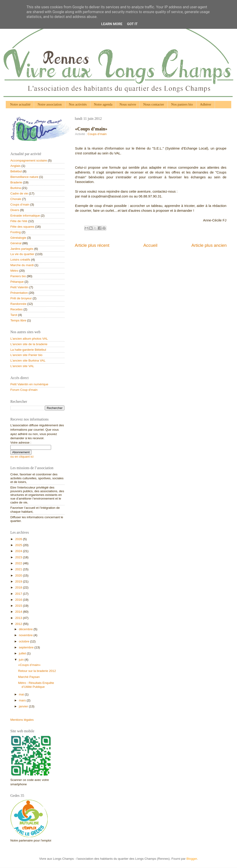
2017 (19, 594)
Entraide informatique (25, 216)
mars (23, 700)
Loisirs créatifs (20, 260)
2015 (19, 606)
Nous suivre (128, 104)
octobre (25, 641)
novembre (26, 635)
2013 (19, 618)
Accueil (150, 245)
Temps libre (18, 320)
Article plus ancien (209, 245)
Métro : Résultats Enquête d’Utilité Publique (36, 685)
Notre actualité (20, 104)
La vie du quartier (22, 254)
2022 (19, 563)
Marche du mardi (22, 265)
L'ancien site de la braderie (29, 344)
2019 (19, 581)
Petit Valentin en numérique (29, 384)
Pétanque (17, 282)
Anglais (15, 166)
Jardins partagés (22, 249)
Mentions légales (22, 720)
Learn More (112, 24)
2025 (19, 545)
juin (22, 660)
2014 (19, 612)
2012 (19, 624)
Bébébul (16, 171)
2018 (19, 587)
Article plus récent (92, 245)
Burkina (16, 188)
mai (22, 694)
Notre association (50, 104)
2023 (19, 557)
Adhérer (206, 104)
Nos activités (78, 104)
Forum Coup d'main (24, 390)
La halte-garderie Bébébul (28, 350)
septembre (27, 647)
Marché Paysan (29, 677)
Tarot (14, 315)
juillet (23, 653)
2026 (19, 539)
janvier (24, 706)
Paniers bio (18, 276)
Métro (14, 271)
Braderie (16, 182)
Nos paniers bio (182, 104)
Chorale (16, 199)
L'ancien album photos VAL (29, 339)
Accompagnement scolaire (29, 160)
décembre (26, 629)
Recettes (16, 309)
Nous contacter (153, 104)
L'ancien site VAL (22, 366)
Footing (16, 232)
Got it (132, 24)
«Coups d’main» (29, 665)
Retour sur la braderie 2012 (37, 671)
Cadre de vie (19, 193)
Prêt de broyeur (21, 298)
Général (16, 243)
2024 (19, 551)
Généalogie (18, 238)
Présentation (19, 293)
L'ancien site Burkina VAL (28, 360)
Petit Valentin (19, 287)
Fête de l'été (19, 221)
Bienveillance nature (24, 177)
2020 (19, 575)
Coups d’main (97, 134)
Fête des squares (22, 227)
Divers (15, 210)
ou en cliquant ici (22, 457)
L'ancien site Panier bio (26, 355)
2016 (19, 600)
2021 (19, 569)
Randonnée (18, 304)
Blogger (192, 859)
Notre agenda (103, 104)
